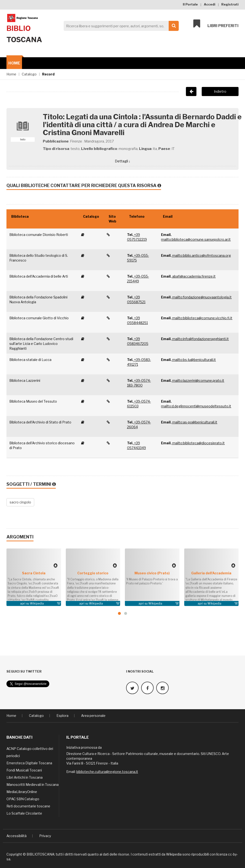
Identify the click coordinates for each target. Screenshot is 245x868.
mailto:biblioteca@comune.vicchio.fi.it (202, 318)
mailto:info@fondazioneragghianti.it (200, 339)
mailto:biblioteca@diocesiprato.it (198, 443)
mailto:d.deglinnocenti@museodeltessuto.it (196, 406)
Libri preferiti (216, 24)
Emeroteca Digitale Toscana (29, 762)
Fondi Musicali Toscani (24, 769)
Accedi (210, 4)
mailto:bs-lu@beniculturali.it (194, 360)
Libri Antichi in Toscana (25, 777)
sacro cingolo (20, 502)
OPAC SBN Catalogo (23, 798)
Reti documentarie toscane (28, 805)
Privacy (45, 835)
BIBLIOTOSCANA (40, 854)
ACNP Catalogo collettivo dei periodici (30, 751)
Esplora (62, 715)
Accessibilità (17, 835)
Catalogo (29, 74)
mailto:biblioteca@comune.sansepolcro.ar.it (196, 239)
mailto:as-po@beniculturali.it (194, 422)
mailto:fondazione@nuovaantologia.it (202, 297)
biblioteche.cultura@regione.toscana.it (107, 771)
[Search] (120, 26)
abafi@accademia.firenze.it (194, 276)
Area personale (93, 715)
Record (48, 74)
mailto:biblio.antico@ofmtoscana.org (201, 255)
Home (14, 63)
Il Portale (190, 4)
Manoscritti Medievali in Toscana (33, 784)
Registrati (230, 4)
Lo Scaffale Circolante (24, 813)
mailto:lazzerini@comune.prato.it (198, 380)
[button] (119, 613)
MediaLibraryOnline (22, 791)
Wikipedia (37, 603)
